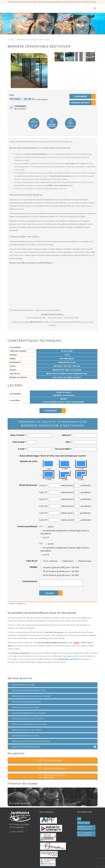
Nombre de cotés (29, 461)
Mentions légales (84, 823)
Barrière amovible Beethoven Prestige (29, 713)
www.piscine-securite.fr (69, 659)
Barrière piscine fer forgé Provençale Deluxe (31, 741)
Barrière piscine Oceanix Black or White (29, 690)
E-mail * (22, 449)
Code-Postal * (19, 442)
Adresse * (67, 435)
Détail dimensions (28, 485)
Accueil (11, 40)
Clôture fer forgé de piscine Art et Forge (29, 724)
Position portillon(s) (27, 526)
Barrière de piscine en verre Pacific (27, 730)
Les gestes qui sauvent (53, 796)
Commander (85, 96)
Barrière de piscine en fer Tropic (26, 707)
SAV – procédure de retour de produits (85, 834)
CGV (79, 819)
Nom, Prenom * (18, 435)
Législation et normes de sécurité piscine (85, 828)
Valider (54, 593)
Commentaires (30, 581)
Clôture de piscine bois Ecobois (25, 736)
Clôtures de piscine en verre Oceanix (28, 719)
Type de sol (32, 561)
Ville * (69, 442)
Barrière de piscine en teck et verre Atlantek (31, 696)
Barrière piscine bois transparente (26, 702)
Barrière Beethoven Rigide (24, 685)
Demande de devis (83, 103)
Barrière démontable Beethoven (26, 747)
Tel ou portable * (63, 449)
